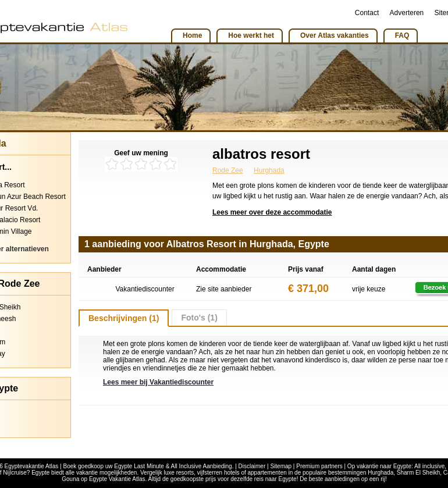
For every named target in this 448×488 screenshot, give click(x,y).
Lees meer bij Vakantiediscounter (158, 382)
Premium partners (319, 466)
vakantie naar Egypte (384, 466)
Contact (367, 13)
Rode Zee (228, 170)
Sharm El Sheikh (418, 473)
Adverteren (407, 13)
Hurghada (269, 170)
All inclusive (429, 466)
